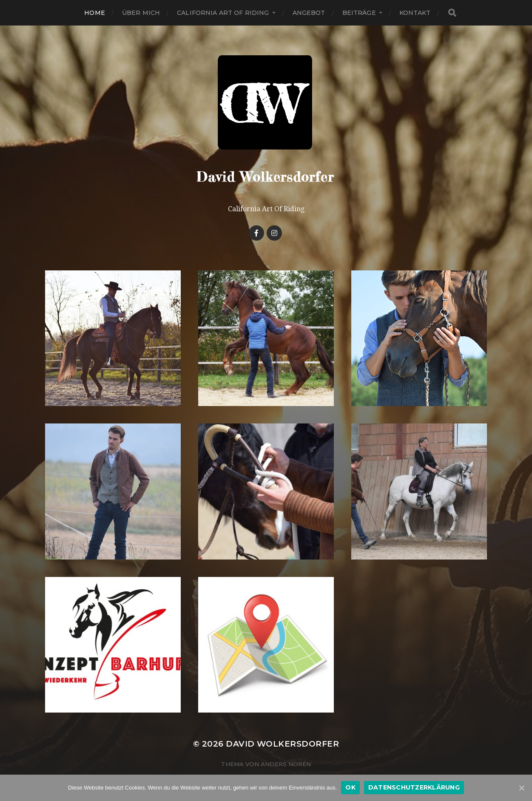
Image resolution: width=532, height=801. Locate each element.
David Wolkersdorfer (282, 744)
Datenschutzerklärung (414, 787)
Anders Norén (286, 764)
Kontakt (415, 13)
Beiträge (359, 13)
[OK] (521, 788)
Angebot (309, 13)
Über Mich (141, 13)
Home (95, 13)
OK (350, 787)
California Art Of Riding (223, 13)
